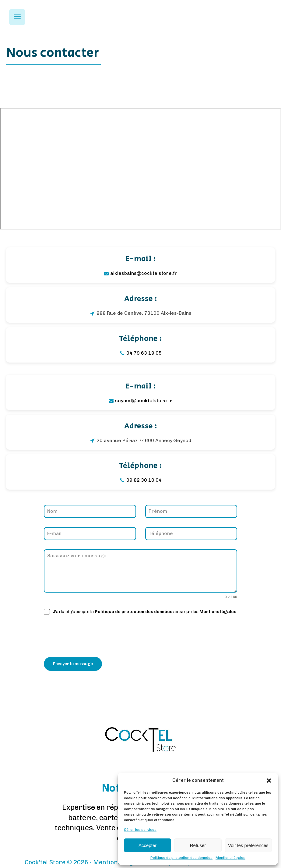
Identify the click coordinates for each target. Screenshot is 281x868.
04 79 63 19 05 (144, 353)
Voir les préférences (248, 845)
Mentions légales (230, 858)
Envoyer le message (73, 664)
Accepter (148, 845)
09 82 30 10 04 (144, 480)
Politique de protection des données (181, 858)
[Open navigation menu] (17, 17)
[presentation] (90, 636)
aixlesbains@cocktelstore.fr (144, 273)
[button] (269, 781)
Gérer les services (140, 830)
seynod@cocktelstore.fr (144, 400)
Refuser (198, 845)
